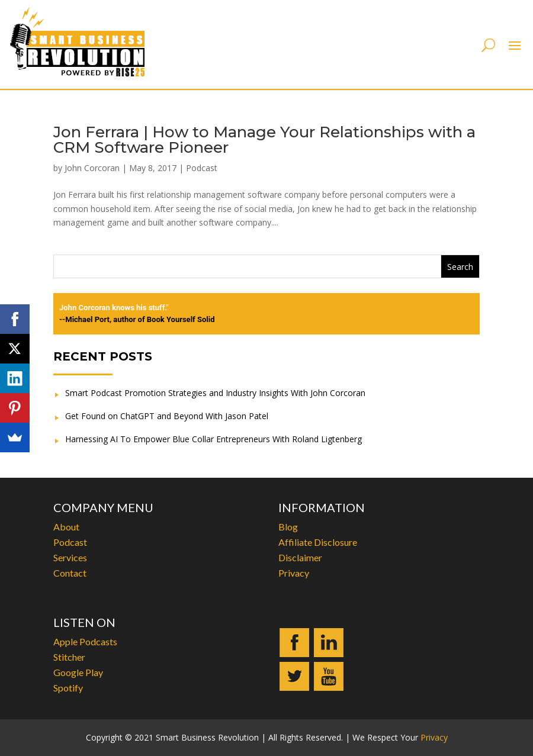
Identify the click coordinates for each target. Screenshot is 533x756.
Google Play (78, 672)
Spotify (68, 688)
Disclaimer (300, 557)
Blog (288, 527)
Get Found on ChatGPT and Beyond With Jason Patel (167, 416)
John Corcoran (92, 168)
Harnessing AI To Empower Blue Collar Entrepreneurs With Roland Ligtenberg (213, 439)
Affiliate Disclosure (318, 542)
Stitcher (69, 657)
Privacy (294, 573)
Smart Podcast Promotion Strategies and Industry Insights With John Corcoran (215, 393)
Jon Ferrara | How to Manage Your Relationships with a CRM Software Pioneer (264, 140)
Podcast (202, 168)
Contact (70, 573)
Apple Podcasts (85, 641)
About (66, 527)
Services (70, 557)
